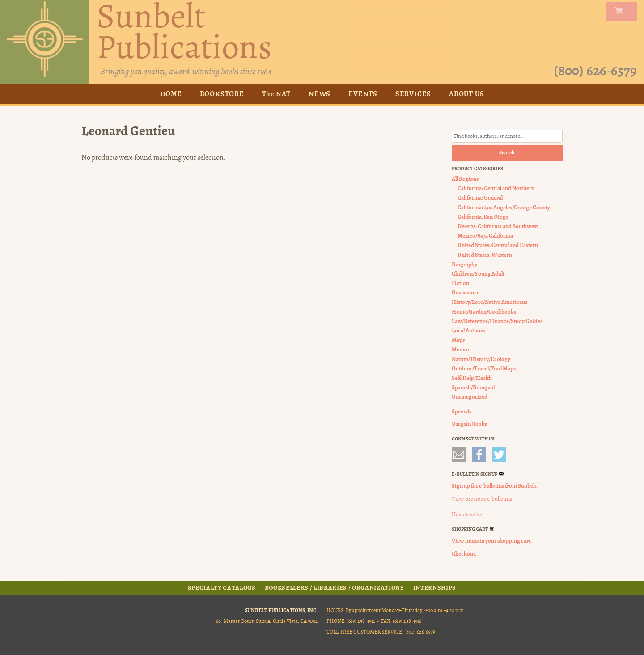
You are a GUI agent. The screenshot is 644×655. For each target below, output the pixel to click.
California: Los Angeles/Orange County (504, 207)
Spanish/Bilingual (473, 387)
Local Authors (468, 330)
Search (507, 153)
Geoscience (466, 292)
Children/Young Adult (478, 274)
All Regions (465, 179)
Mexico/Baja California (485, 236)
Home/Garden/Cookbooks (484, 312)
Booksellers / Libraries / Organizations (335, 588)
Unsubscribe (467, 515)
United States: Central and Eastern (498, 245)
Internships (435, 588)
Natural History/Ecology (481, 359)
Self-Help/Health (472, 378)
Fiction (460, 283)
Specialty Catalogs (222, 588)
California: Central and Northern (496, 188)
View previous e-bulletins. (483, 499)
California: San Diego (483, 217)
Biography (464, 264)
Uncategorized (470, 397)
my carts (623, 11)
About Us (466, 94)
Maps (458, 340)
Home (171, 94)
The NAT (277, 94)
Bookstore (222, 94)
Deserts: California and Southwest (498, 226)
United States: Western (485, 255)
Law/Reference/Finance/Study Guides (497, 321)
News (320, 94)
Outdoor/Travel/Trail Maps (484, 368)
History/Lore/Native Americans (489, 302)
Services (413, 94)
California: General (480, 198)
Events (363, 94)
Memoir (462, 349)
